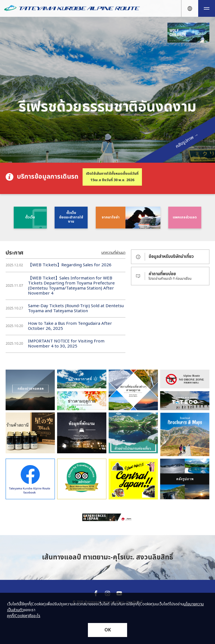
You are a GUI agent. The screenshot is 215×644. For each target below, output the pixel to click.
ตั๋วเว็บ (30, 217)
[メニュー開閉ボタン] (207, 8)
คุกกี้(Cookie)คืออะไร (24, 616)
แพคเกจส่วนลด (185, 217)
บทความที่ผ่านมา (113, 253)
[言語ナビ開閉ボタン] (190, 8)
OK (108, 630)
